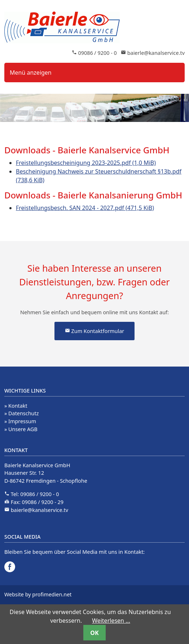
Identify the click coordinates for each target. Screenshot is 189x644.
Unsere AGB (23, 429)
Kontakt (18, 406)
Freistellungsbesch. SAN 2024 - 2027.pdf (85, 208)
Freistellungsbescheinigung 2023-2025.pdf (86, 163)
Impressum (22, 421)
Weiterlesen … (111, 621)
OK (94, 633)
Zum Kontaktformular (94, 331)
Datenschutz (23, 413)
